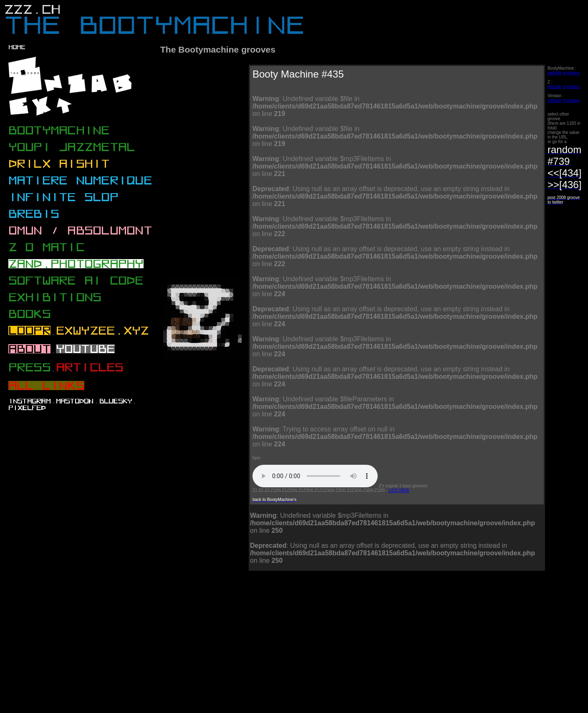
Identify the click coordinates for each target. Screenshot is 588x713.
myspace (571, 73)
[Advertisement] (241, 649)
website (555, 73)
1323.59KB (399, 490)
